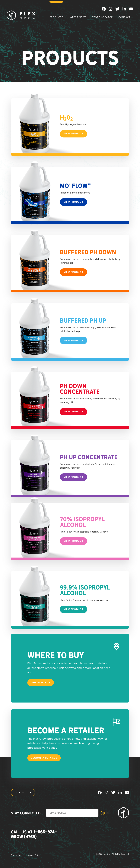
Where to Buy (41, 683)
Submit (103, 813)
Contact (124, 17)
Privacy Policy (17, 855)
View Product (73, 134)
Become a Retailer (44, 758)
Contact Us (23, 793)
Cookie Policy (34, 855)
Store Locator (102, 17)
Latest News (78, 17)
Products (56, 17)
